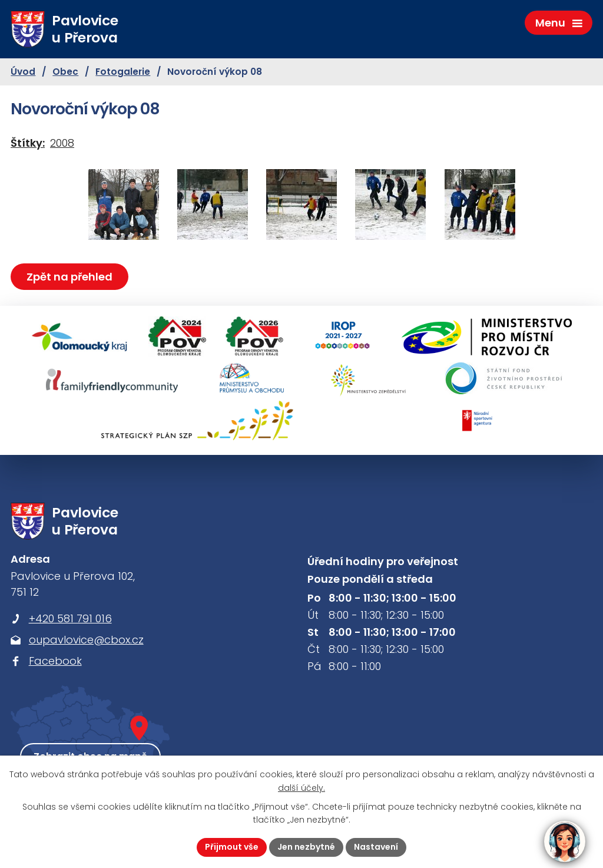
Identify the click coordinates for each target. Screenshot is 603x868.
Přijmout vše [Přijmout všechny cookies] (232, 847)
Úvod (23, 72)
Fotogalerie (123, 72)
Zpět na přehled (69, 277)
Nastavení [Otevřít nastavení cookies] (376, 847)
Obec (65, 72)
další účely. (301, 788)
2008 (62, 143)
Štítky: (28, 143)
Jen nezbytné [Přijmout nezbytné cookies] (306, 847)
